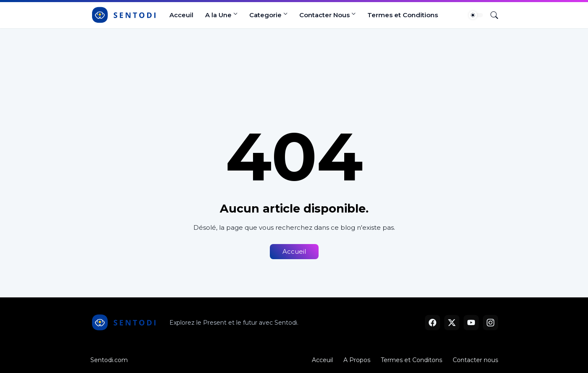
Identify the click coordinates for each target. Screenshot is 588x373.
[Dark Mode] (476, 15)
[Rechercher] (491, 15)
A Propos (357, 360)
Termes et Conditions (403, 15)
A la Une (218, 15)
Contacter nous (475, 360)
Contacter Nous (324, 15)
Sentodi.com (109, 360)
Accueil (294, 251)
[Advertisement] (294, 60)
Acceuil (181, 15)
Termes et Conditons (411, 360)
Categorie (265, 15)
